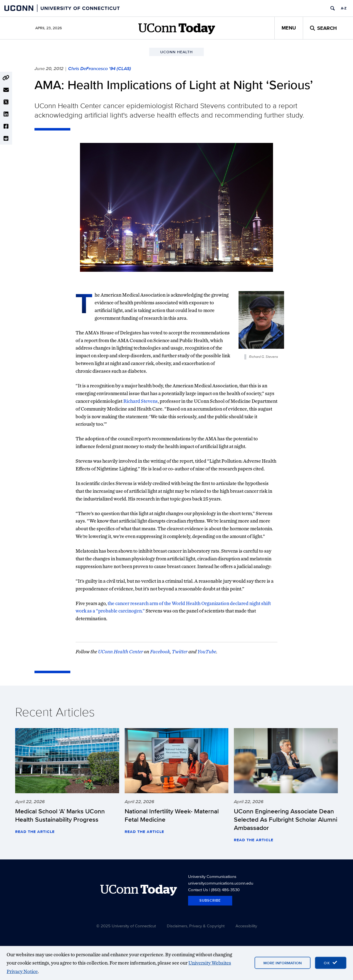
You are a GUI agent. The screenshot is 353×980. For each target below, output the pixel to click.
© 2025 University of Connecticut (126, 926)
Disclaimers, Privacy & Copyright (196, 926)
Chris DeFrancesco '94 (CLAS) (100, 68)
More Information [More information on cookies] (283, 963)
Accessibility (246, 926)
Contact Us (198, 890)
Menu (289, 28)
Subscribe (210, 900)
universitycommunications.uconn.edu (221, 883)
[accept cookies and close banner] (331, 963)
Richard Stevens (141, 401)
